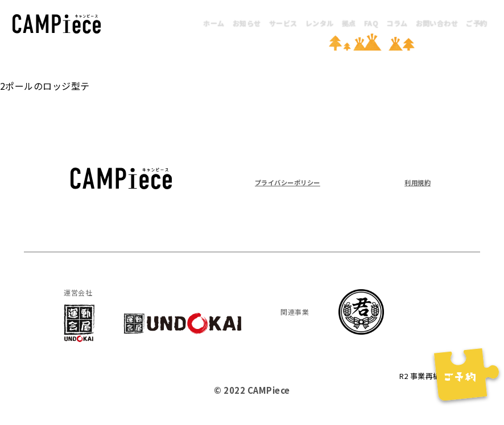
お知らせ (247, 23)
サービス (283, 23)
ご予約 (476, 23)
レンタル (320, 23)
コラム (397, 23)
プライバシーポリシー (299, 182)
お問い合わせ (437, 23)
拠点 (349, 23)
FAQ (371, 23)
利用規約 (413, 182)
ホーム (214, 23)
